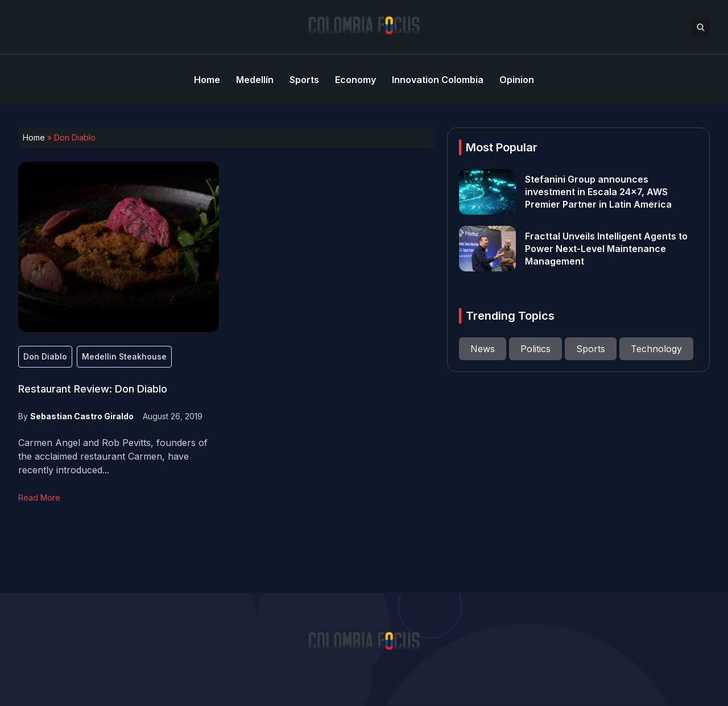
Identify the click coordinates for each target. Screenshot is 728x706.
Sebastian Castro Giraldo (82, 416)
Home (34, 137)
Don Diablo (45, 356)
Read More (39, 497)
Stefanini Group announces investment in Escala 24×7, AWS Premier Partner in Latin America (598, 192)
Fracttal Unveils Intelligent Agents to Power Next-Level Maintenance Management (606, 249)
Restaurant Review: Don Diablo (93, 389)
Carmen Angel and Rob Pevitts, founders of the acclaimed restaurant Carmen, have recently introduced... (113, 456)
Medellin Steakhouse (124, 356)
